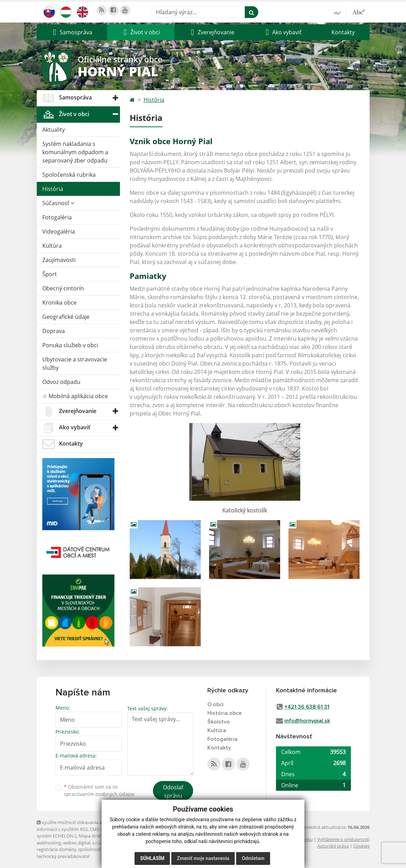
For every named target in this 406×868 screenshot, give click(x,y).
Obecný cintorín (63, 288)
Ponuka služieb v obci (70, 345)
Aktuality (54, 130)
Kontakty (343, 32)
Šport (50, 274)
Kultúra (52, 246)
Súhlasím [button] (152, 858)
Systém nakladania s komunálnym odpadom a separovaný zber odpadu (75, 152)
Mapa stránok (93, 836)
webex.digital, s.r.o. (83, 843)
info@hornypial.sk (307, 721)
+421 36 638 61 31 (307, 707)
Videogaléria (59, 231)
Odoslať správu (173, 791)
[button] (72, 32)
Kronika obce (59, 303)
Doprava (54, 331)
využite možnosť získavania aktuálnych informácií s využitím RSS (79, 826)
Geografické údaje (66, 317)
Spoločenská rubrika (69, 175)
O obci (215, 704)
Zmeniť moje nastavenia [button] (203, 858)
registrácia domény (56, 849)
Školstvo (219, 722)
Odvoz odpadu (61, 382)
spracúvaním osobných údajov (99, 794)
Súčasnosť (58, 203)
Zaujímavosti (59, 260)
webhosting (49, 843)
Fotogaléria (57, 217)
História (53, 189)
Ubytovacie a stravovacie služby (75, 363)
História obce (224, 713)
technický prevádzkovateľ (63, 856)
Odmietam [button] (253, 858)
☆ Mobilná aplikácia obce (75, 396)
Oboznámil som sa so (99, 790)
